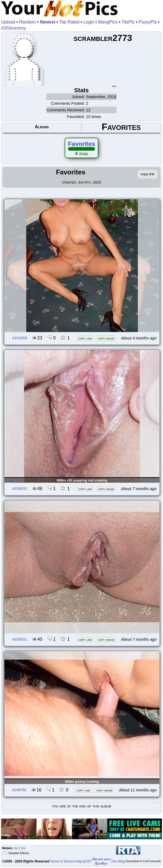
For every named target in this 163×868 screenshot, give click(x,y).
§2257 (87, 861)
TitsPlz (128, 22)
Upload (8, 22)
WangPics (108, 22)
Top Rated (69, 22)
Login (89, 22)
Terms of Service (63, 861)
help (79, 861)
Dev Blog (118, 861)
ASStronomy (14, 28)
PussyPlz (148, 22)
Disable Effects (19, 853)
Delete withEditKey (102, 861)
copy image (106, 338)
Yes (23, 848)
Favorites (81, 144)
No (16, 848)
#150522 (20, 489)
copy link (85, 338)
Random (27, 22)
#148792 (19, 790)
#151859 (20, 338)
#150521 (20, 639)
